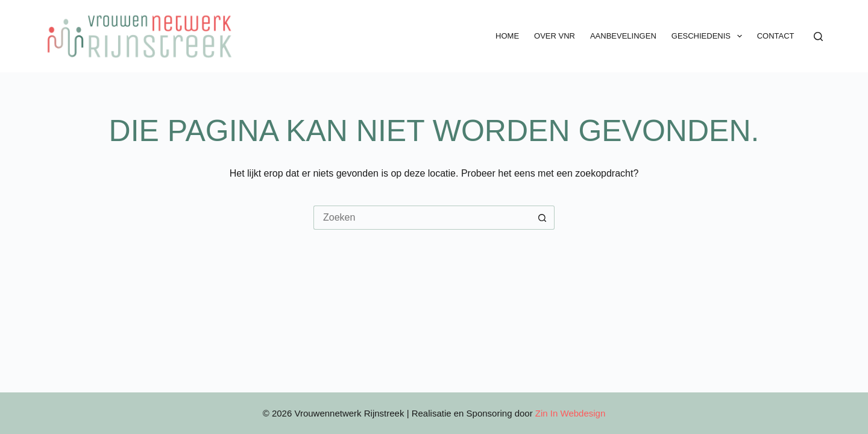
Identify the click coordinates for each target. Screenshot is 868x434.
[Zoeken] (818, 36)
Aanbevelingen (623, 36)
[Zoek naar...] (422, 218)
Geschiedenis (709, 36)
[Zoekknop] (542, 218)
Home (507, 36)
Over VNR (555, 36)
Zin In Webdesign (570, 413)
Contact (776, 36)
